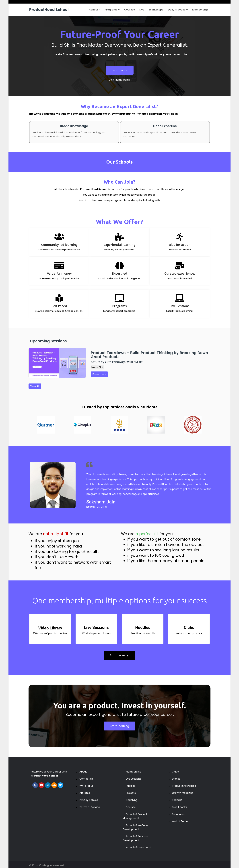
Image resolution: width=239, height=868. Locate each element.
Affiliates (85, 793)
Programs (112, 10)
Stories (176, 779)
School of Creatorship (139, 847)
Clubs (175, 772)
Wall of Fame (180, 821)
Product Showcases (184, 786)
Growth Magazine (183, 793)
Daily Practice (178, 10)
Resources (178, 814)
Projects (131, 793)
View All (35, 386)
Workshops (156, 10)
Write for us (86, 786)
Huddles (130, 786)
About (83, 772)
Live (142, 10)
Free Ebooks (179, 807)
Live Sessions (133, 779)
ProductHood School (49, 10)
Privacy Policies (89, 800)
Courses (129, 10)
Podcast (177, 800)
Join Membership (120, 80)
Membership (200, 10)
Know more (99, 374)
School (95, 10)
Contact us (86, 779)
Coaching (131, 800)
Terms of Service (90, 807)
